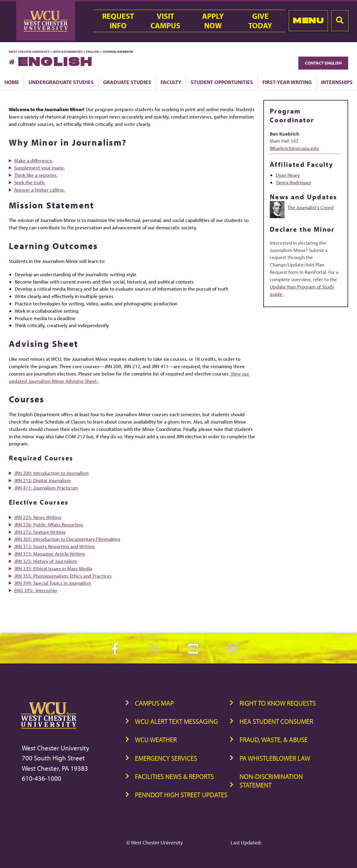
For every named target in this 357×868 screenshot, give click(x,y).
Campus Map (154, 703)
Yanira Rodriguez (293, 182)
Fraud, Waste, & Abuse (273, 740)
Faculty (171, 82)
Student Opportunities (222, 82)
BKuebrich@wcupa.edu (294, 148)
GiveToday (260, 21)
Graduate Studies (127, 82)
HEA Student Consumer (276, 721)
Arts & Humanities (68, 52)
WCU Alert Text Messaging (176, 721)
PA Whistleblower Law (275, 758)
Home (12, 82)
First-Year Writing (287, 82)
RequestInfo (118, 21)
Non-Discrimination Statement (271, 781)
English (93, 52)
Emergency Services (166, 758)
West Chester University (29, 52)
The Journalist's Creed (310, 207)
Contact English (323, 63)
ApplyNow (213, 21)
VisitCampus (165, 21)
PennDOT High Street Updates (181, 795)
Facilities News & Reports (174, 776)
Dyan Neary (288, 175)
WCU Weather (156, 740)
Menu (308, 20)
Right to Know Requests (278, 703)
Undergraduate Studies (61, 82)
